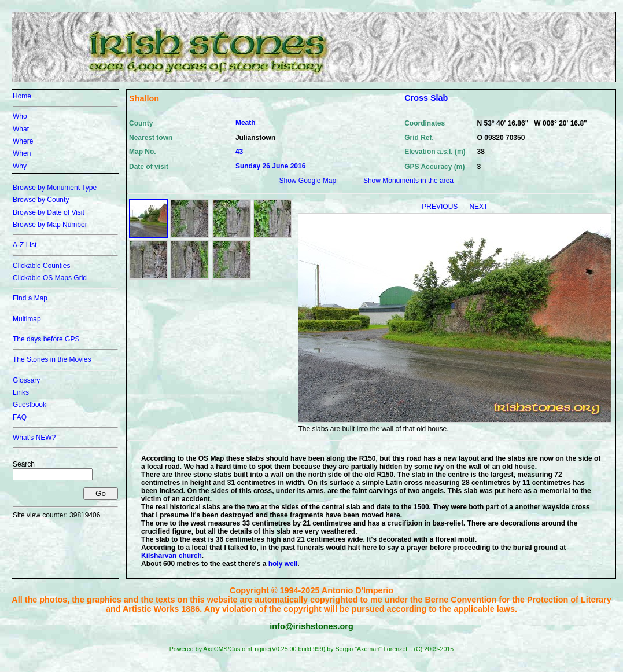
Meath (246, 123)
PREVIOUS (440, 207)
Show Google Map (307, 181)
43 (239, 152)
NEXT (478, 207)
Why (20, 166)
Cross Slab (426, 98)
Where (23, 141)
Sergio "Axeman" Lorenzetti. (373, 649)
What (21, 129)
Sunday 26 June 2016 (270, 166)
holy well (283, 564)
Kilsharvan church (172, 556)
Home (22, 96)
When (22, 153)
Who (20, 116)
